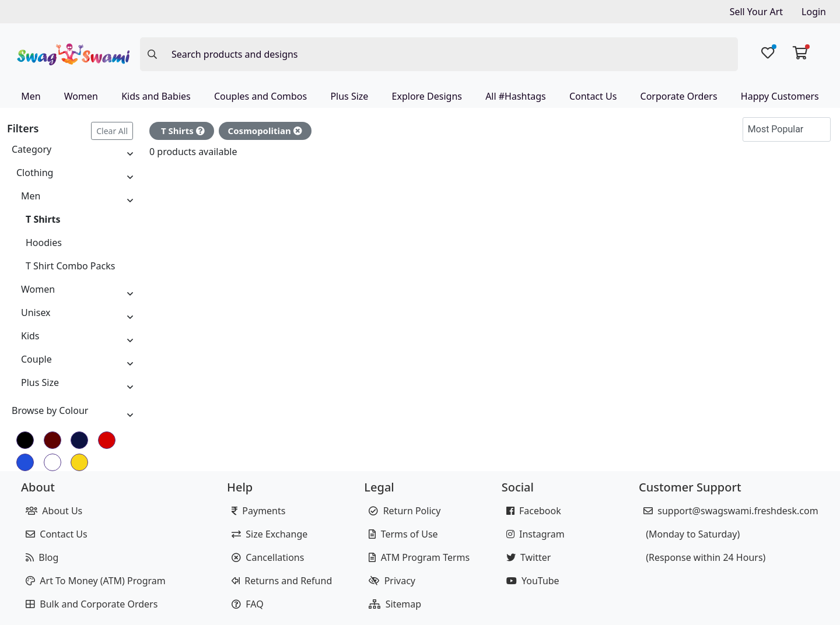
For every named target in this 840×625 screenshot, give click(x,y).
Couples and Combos (260, 96)
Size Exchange (269, 534)
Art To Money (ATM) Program (96, 581)
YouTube (533, 581)
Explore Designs (427, 96)
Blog (42, 557)
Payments (258, 511)
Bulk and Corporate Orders (92, 604)
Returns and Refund (282, 581)
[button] (819, 129)
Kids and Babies (156, 96)
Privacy (392, 581)
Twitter (529, 557)
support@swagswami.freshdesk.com (731, 511)
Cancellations (268, 557)
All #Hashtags (516, 96)
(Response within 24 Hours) (704, 557)
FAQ (248, 604)
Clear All (112, 131)
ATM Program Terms (419, 557)
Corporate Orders (679, 96)
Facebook (534, 511)
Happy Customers (780, 96)
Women (81, 96)
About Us (54, 511)
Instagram (535, 534)
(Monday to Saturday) (692, 534)
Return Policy (405, 511)
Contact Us (593, 96)
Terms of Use (403, 534)
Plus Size (349, 96)
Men (31, 96)
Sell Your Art (756, 12)
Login (814, 12)
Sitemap (395, 604)
